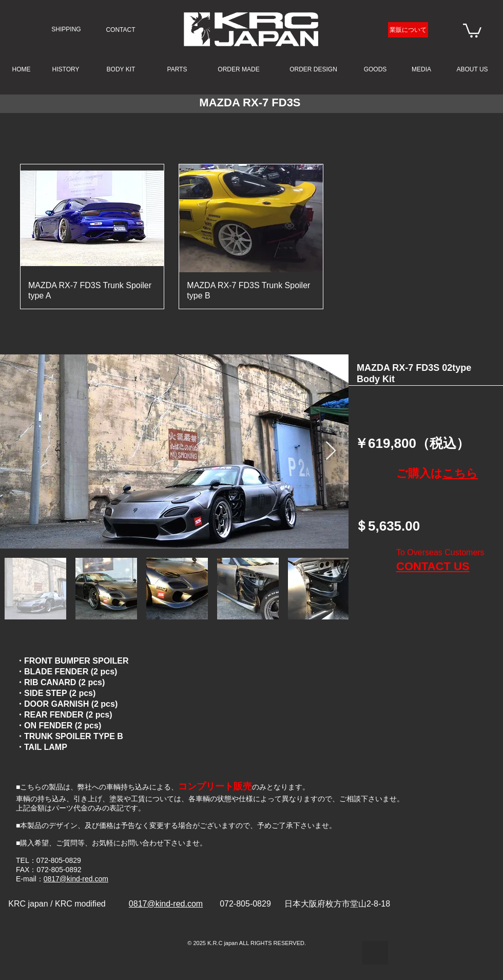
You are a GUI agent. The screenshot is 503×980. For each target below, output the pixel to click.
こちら (460, 473)
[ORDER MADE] (239, 69)
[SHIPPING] (66, 29)
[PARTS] (177, 69)
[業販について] (408, 30)
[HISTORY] (66, 70)
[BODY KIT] (121, 69)
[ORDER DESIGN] (313, 69)
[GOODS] (375, 69)
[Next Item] (331, 451)
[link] (472, 30)
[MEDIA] (421, 70)
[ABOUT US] (472, 69)
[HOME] (21, 69)
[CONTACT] (121, 30)
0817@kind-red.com (76, 879)
